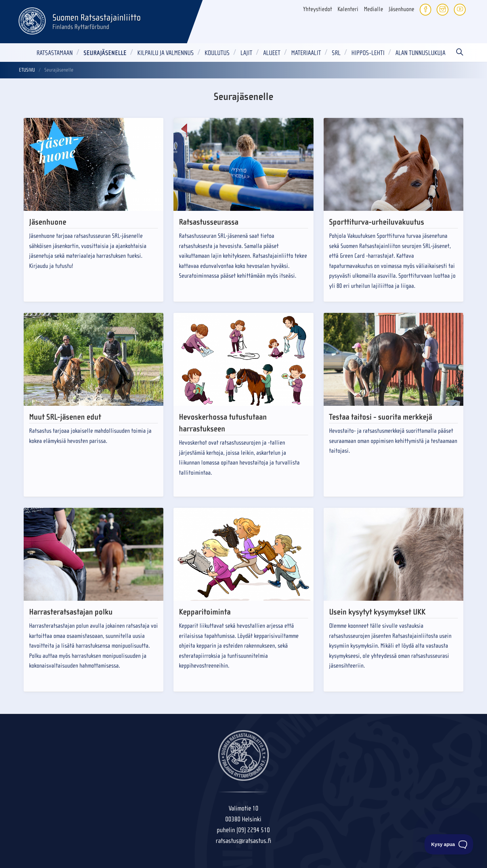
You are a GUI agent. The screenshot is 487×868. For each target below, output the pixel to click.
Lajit (246, 53)
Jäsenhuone (401, 9)
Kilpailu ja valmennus (166, 53)
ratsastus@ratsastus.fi (243, 841)
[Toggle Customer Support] (449, 844)
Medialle (374, 9)
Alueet (272, 53)
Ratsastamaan (55, 53)
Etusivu (27, 70)
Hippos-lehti (368, 53)
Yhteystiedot (318, 9)
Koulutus (217, 53)
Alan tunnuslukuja (420, 53)
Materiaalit (306, 53)
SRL (336, 53)
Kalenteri (348, 9)
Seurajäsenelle (105, 53)
